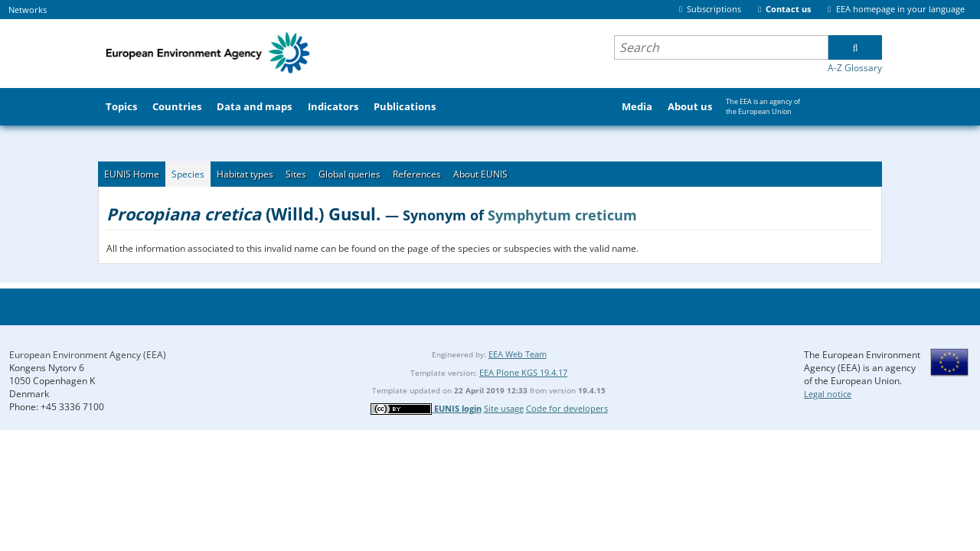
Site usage (504, 408)
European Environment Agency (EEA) (88, 355)
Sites (296, 174)
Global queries (350, 174)
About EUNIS (480, 174)
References (417, 174)
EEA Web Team (518, 354)
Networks (28, 10)
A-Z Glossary (855, 68)
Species (188, 174)
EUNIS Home (132, 174)
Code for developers (567, 408)
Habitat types (245, 174)
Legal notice (828, 394)
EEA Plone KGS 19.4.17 (523, 372)
